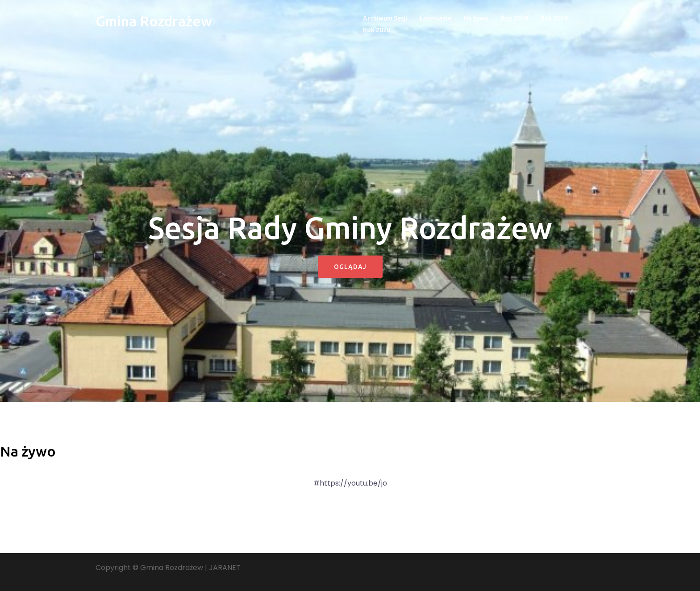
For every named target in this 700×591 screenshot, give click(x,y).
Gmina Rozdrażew (154, 21)
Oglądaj (350, 267)
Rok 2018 (515, 18)
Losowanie (435, 18)
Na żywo (476, 18)
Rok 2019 (554, 18)
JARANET (225, 568)
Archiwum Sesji (385, 18)
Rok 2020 (377, 30)
